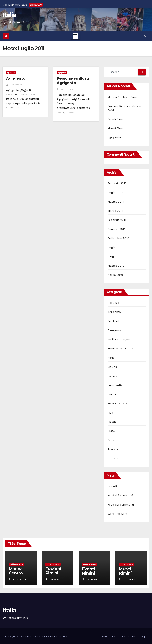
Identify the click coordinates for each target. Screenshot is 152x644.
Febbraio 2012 (117, 183)
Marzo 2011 (115, 211)
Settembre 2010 (118, 238)
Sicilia (112, 440)
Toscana (113, 449)
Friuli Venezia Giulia (121, 349)
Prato (111, 431)
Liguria (112, 367)
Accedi (112, 486)
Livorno (113, 376)
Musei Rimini (116, 128)
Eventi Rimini (116, 119)
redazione (14, 85)
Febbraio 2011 (117, 220)
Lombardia (115, 385)
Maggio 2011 (116, 202)
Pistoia (112, 422)
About (114, 636)
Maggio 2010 (116, 266)
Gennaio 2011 (116, 229)
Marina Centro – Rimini (123, 97)
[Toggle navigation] (75, 36)
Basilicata (114, 321)
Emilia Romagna (119, 339)
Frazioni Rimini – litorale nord (53, 575)
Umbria (113, 458)
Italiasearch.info (58, 636)
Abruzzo (113, 303)
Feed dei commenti (121, 505)
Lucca (112, 394)
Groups (143, 636)
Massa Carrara (118, 403)
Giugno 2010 (116, 256)
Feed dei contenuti (120, 495)
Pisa (110, 413)
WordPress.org (117, 514)
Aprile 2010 (115, 275)
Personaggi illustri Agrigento (74, 81)
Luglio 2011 (115, 192)
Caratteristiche (128, 636)
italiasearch (18, 579)
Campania (114, 330)
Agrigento (11, 73)
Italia (9, 15)
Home (105, 636)
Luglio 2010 (115, 247)
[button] (146, 36)
